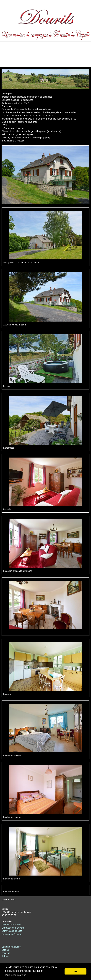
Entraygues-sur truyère (13, 928)
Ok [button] (76, 971)
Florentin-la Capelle (11, 925)
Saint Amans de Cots (12, 931)
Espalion (6, 953)
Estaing (5, 950)
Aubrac (5, 956)
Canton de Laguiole (11, 947)
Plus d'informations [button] (16, 975)
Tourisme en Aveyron (12, 934)
